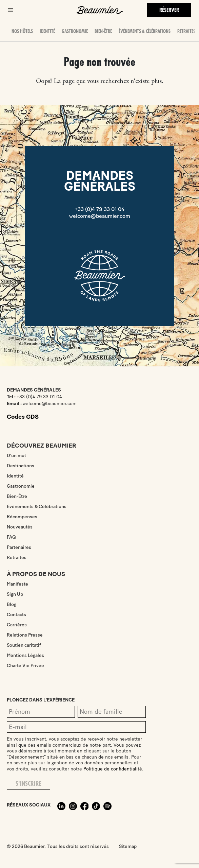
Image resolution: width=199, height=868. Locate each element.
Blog (12, 604)
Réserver (169, 10)
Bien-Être (103, 31)
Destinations (21, 466)
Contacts (16, 615)
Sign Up (15, 594)
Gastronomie (75, 31)
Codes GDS (23, 417)
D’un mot (16, 456)
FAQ (11, 537)
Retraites (186, 31)
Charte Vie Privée (25, 666)
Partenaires (19, 547)
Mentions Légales (25, 655)
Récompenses (22, 517)
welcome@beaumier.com (100, 216)
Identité (47, 31)
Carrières (17, 625)
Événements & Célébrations (145, 31)
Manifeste (17, 584)
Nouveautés (20, 527)
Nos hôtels (22, 31)
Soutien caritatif (24, 645)
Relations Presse (25, 635)
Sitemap (128, 846)
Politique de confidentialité (113, 769)
